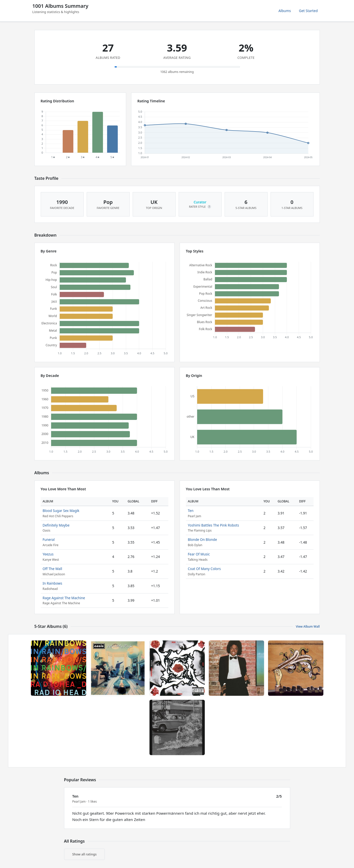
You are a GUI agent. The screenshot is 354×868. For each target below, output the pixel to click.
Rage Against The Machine (64, 598)
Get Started (308, 11)
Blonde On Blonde (203, 539)
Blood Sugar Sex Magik (61, 511)
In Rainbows (53, 583)
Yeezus (48, 554)
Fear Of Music (199, 554)
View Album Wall (308, 626)
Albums (285, 11)
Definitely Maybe (56, 525)
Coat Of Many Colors (204, 569)
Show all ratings (85, 854)
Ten (191, 511)
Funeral (49, 539)
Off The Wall (53, 569)
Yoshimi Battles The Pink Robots (214, 525)
